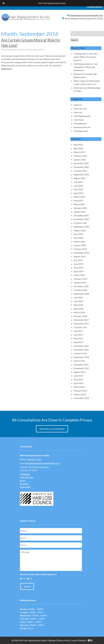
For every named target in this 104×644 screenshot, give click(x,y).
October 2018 (80, 290)
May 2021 (78, 201)
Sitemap (52, 640)
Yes (24, 578)
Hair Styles (79, 120)
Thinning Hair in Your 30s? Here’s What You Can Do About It (86, 57)
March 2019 (79, 275)
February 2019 (80, 279)
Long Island (25, 487)
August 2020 (80, 230)
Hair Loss (78, 112)
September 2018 (81, 294)
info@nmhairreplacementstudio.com (86, 15)
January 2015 (80, 394)
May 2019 (78, 268)
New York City (27, 477)
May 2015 (78, 379)
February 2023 (80, 156)
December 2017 (81, 320)
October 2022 (80, 171)
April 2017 (79, 342)
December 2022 (81, 163)
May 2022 (78, 189)
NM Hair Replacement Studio (52, 3)
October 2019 (80, 249)
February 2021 (80, 208)
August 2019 (80, 256)
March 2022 (79, 197)
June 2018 (78, 301)
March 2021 (79, 204)
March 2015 (79, 387)
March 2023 (79, 152)
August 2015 (80, 372)
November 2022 (81, 167)
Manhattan (25, 474)
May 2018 (78, 305)
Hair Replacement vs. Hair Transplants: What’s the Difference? (86, 67)
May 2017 (78, 338)
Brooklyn (24, 484)
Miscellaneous (80, 123)
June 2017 (78, 335)
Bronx (23, 480)
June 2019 (78, 264)
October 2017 (80, 327)
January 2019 (80, 283)
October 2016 (80, 353)
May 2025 (78, 145)
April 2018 (79, 309)
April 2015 (79, 383)
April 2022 (79, 193)
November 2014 (81, 398)
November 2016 (81, 350)
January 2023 (80, 160)
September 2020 (81, 227)
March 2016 (79, 361)
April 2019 (79, 271)
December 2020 (81, 215)
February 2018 (80, 316)
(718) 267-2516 (34, 459)
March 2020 (79, 242)
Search (74, 40)
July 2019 (78, 260)
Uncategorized (81, 131)
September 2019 (81, 253)
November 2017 (81, 324)
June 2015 (78, 376)
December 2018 (81, 286)
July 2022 (78, 182)
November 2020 (81, 219)
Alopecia (78, 105)
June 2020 (78, 234)
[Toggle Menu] (4, 3)
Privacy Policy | (64, 640)
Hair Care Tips (80, 109)
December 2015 (81, 365)
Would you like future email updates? (39, 574)
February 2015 (80, 391)
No (31, 578)
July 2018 (78, 297)
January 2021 (80, 212)
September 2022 (81, 174)
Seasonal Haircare (82, 127)
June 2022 (78, 186)
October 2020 (80, 223)
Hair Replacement (82, 116)
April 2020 (79, 238)
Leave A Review (79, 640)
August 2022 (80, 178)
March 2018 (79, 312)
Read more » (7, 69)
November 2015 (81, 368)
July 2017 (78, 331)
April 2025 (79, 148)
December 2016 (81, 346)
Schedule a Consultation (52, 429)
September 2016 (81, 357)
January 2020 (80, 245)
